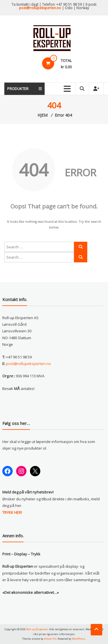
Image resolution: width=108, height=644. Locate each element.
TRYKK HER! (12, 512)
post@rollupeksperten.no (40, 8)
